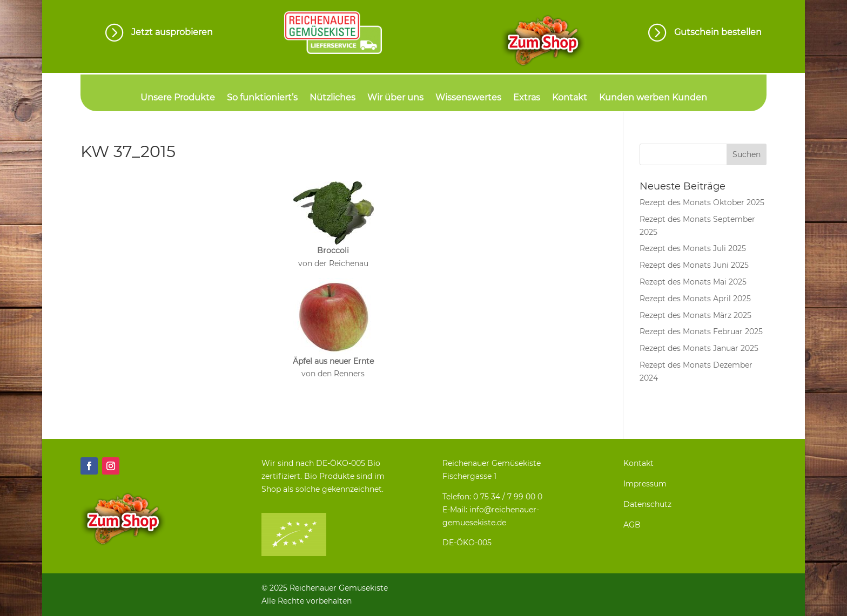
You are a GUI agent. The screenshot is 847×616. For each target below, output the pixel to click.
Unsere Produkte (178, 98)
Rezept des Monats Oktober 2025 (702, 202)
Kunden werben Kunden (653, 98)
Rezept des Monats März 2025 (695, 315)
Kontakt (570, 98)
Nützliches (332, 98)
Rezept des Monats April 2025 (695, 299)
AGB (632, 525)
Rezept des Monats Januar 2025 (699, 348)
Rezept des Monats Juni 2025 (694, 265)
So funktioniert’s (262, 98)
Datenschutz (647, 504)
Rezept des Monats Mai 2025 (693, 282)
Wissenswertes (468, 98)
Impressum (645, 484)
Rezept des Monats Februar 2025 (701, 331)
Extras (527, 98)
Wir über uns (395, 98)
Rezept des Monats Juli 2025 (693, 248)
